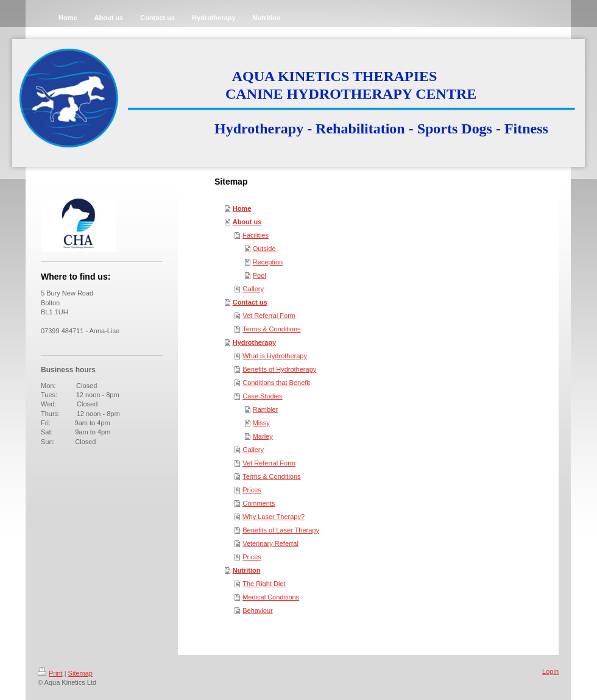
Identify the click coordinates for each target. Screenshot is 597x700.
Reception (268, 262)
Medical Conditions (271, 597)
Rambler (266, 409)
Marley (263, 436)
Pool (260, 275)
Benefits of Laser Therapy (281, 530)
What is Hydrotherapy (275, 356)
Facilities (256, 235)
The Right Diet (264, 584)
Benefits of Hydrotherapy (279, 369)
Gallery (253, 289)
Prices (252, 490)
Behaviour (258, 610)
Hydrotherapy (255, 342)
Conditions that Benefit (276, 383)
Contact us (250, 302)
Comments (259, 503)
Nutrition (247, 570)
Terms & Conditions (271, 329)
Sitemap (80, 673)
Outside (264, 249)
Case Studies (262, 396)
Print (50, 673)
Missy (261, 423)
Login (550, 671)
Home (242, 208)
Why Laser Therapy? (274, 517)
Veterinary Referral (270, 543)
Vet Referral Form (269, 316)
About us (247, 222)
